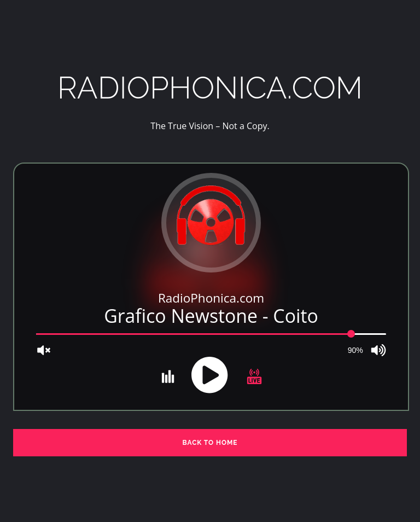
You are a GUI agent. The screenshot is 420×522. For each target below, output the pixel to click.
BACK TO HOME (210, 443)
